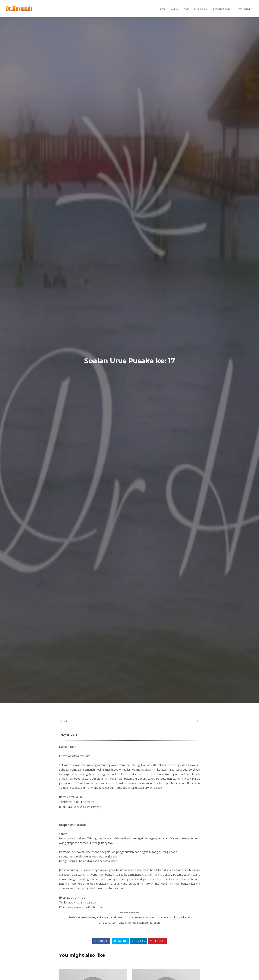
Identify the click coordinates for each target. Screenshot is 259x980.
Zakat (174, 9)
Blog (163, 9)
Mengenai (244, 9)
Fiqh (186, 9)
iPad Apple (201, 9)
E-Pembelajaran (222, 9)
